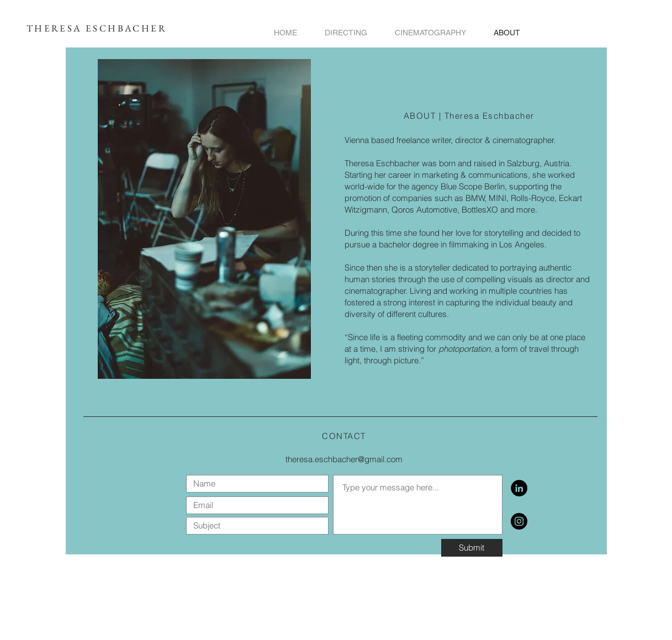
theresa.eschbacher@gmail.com (344, 459)
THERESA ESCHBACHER (97, 28)
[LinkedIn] (519, 488)
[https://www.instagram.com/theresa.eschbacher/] (519, 521)
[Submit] (472, 548)
